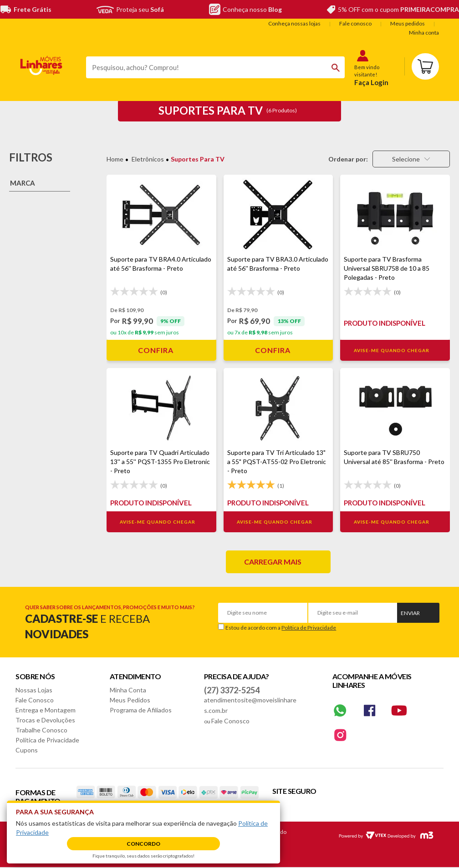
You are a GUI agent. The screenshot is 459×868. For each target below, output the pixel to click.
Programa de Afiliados (141, 710)
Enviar (410, 613)
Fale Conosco (35, 700)
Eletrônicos (148, 159)
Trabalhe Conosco (41, 730)
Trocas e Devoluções (45, 720)
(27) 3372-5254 (232, 690)
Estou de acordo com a (281, 628)
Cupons (27, 750)
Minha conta (424, 33)
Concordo (143, 844)
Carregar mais (273, 562)
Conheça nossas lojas (294, 23)
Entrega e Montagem (46, 710)
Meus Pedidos (130, 700)
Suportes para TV (198, 159)
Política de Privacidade (309, 628)
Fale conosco (355, 23)
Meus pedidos (408, 23)
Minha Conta (128, 690)
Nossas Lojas (34, 690)
